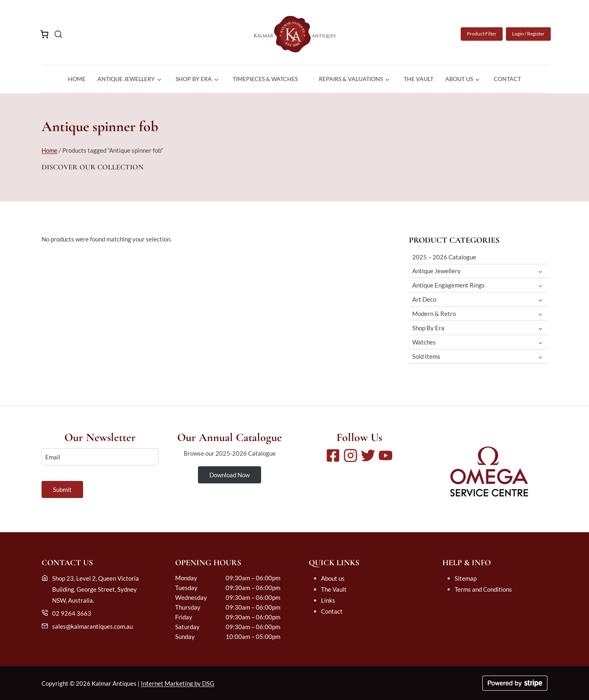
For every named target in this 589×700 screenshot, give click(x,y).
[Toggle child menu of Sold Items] (541, 357)
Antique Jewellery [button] (126, 79)
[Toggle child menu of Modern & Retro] (541, 314)
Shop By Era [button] (194, 79)
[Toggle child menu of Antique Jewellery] (541, 271)
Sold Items (426, 356)
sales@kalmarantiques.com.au (92, 626)
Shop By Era (428, 328)
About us (333, 578)
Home (77, 79)
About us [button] (459, 79)
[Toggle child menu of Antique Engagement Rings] (541, 285)
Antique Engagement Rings (448, 285)
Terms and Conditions (483, 589)
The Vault (419, 79)
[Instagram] (351, 455)
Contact (507, 79)
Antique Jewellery (436, 271)
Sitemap (466, 578)
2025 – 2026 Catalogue (444, 257)
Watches (424, 342)
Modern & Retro (434, 314)
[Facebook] (333, 455)
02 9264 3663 (72, 613)
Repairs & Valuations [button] (351, 79)
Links (328, 600)
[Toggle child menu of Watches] (541, 342)
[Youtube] (386, 455)
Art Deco (424, 299)
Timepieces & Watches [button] (265, 79)
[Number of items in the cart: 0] (44, 34)
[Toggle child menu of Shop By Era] (541, 328)
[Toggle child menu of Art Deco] (541, 300)
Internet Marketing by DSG (178, 683)
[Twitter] (368, 455)
